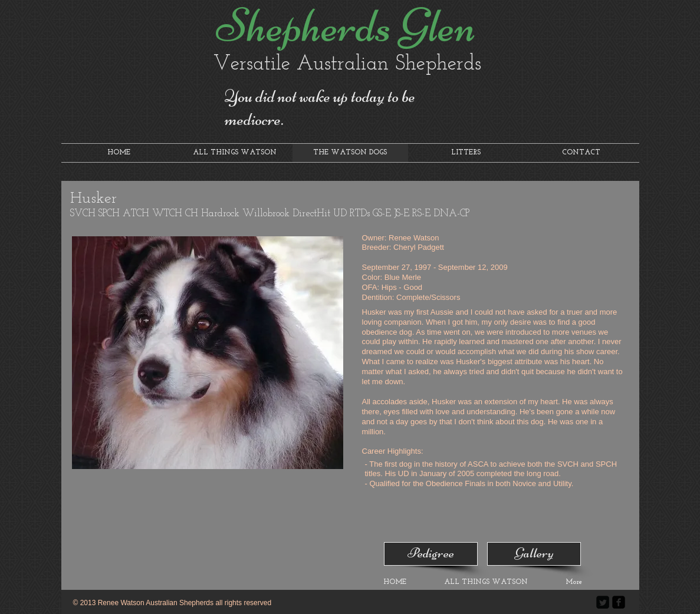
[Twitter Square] (603, 602)
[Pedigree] (431, 554)
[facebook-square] (619, 602)
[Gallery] (534, 554)
